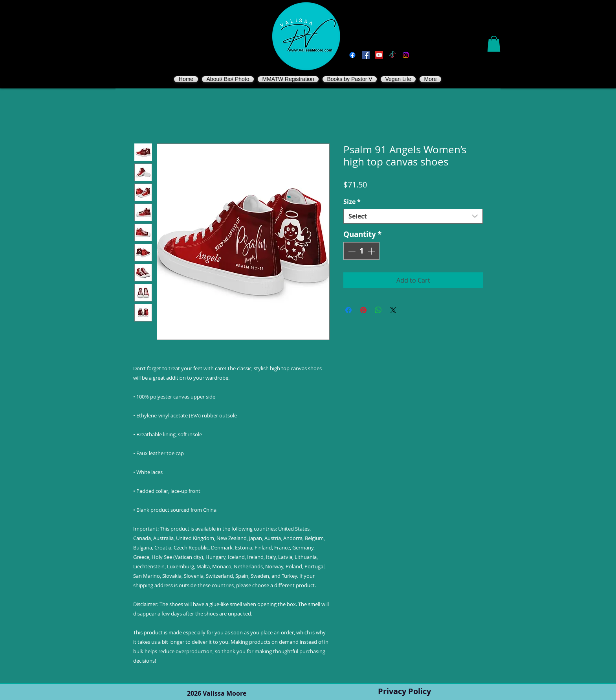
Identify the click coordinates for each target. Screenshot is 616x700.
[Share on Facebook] (348, 310)
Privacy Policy (404, 691)
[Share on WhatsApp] (378, 310)
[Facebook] (352, 55)
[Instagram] (406, 55)
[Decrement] (351, 251)
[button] (494, 44)
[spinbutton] (362, 251)
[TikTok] (392, 55)
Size (352, 202)
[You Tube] (379, 55)
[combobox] (413, 216)
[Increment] (372, 251)
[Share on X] (393, 310)
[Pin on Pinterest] (363, 310)
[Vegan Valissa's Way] (366, 55)
